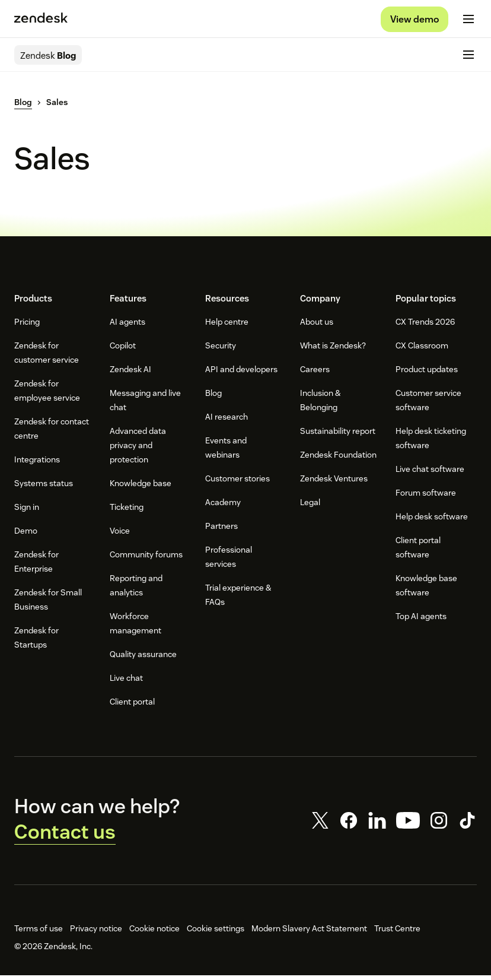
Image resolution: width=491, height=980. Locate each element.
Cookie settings (216, 933)
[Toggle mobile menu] (468, 21)
